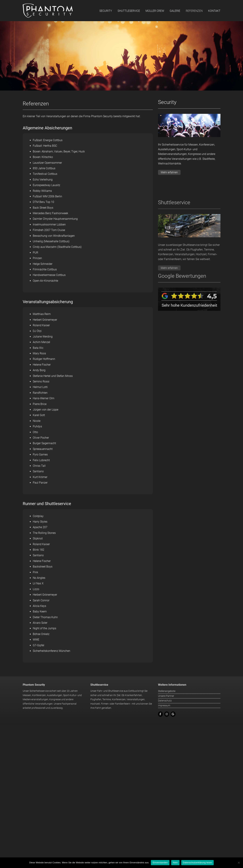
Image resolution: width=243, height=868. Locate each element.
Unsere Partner (166, 712)
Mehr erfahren (169, 176)
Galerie (175, 11)
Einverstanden (160, 863)
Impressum (164, 721)
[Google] (173, 730)
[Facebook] (161, 730)
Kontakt (214, 11)
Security (106, 11)
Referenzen (194, 11)
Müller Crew (155, 11)
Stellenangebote (167, 707)
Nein (175, 863)
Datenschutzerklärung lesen (198, 863)
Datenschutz (165, 716)
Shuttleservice (129, 11)
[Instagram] (167, 730)
